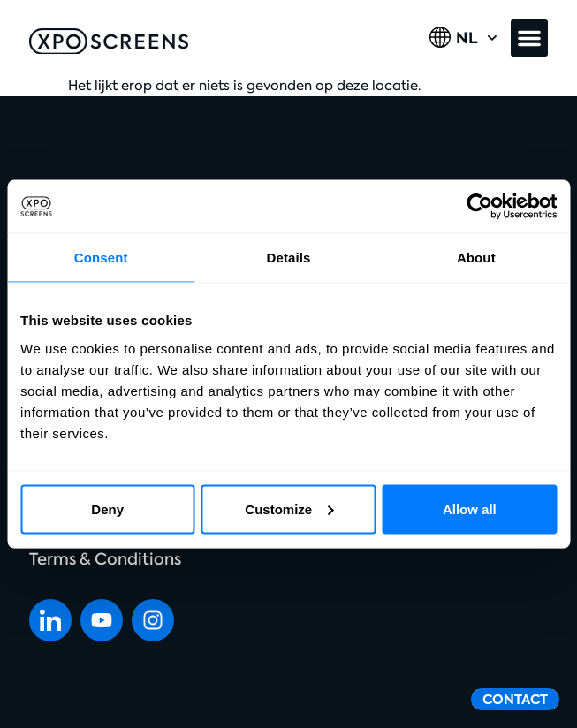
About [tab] (476, 258)
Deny (107, 508)
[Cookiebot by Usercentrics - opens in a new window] (479, 207)
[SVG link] (109, 42)
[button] (529, 38)
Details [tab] (289, 258)
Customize (289, 508)
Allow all (470, 508)
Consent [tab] (101, 258)
